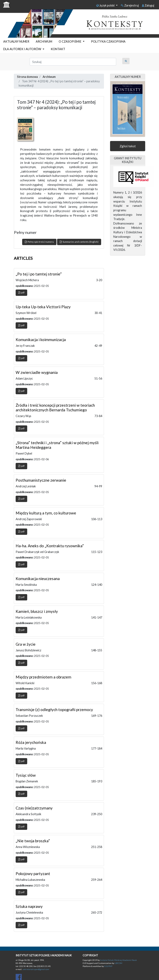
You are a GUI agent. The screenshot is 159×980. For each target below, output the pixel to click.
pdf (21, 292)
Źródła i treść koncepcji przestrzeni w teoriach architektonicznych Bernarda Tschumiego (55, 407)
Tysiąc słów (26, 775)
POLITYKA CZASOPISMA (108, 41)
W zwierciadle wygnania (37, 372)
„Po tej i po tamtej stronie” (39, 274)
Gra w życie (26, 644)
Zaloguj (148, 5)
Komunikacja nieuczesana (38, 579)
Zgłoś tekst (128, 146)
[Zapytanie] (73, 62)
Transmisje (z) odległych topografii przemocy (54, 710)
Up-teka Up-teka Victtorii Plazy (43, 307)
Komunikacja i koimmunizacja (41, 340)
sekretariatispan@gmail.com (36, 969)
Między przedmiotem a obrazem (43, 677)
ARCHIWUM (44, 41)
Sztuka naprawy (29, 906)
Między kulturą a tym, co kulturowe (46, 513)
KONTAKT (58, 49)
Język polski (106, 5)
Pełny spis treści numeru (39, 242)
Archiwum (49, 77)
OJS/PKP (108, 966)
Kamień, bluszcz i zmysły (37, 611)
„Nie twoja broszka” (33, 841)
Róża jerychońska (31, 742)
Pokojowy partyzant (33, 874)
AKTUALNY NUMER (16, 41)
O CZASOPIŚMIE (70, 41)
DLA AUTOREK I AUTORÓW (23, 49)
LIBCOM (118, 963)
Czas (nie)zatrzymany (34, 808)
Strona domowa (27, 77)
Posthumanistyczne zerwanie (41, 480)
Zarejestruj (130, 5)
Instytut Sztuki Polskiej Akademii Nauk (118, 960)
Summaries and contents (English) (79, 242)
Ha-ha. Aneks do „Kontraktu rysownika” (50, 546)
